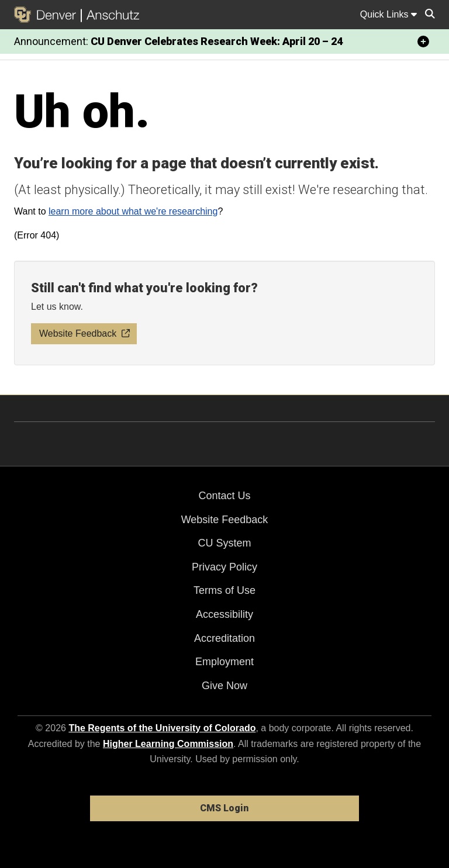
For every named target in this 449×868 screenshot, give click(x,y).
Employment (224, 662)
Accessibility (224, 614)
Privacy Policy (224, 567)
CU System (224, 543)
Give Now (224, 686)
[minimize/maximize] (423, 42)
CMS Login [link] (224, 808)
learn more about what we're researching (133, 211)
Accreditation (224, 638)
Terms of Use (224, 590)
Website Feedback (225, 520)
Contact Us (224, 496)
